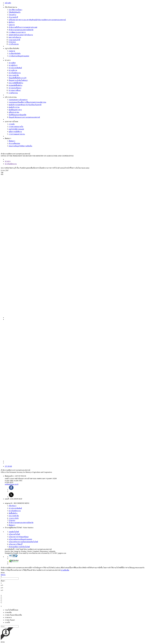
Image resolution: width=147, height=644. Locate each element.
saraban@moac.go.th (12, 484)
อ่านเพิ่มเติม (65, 570)
